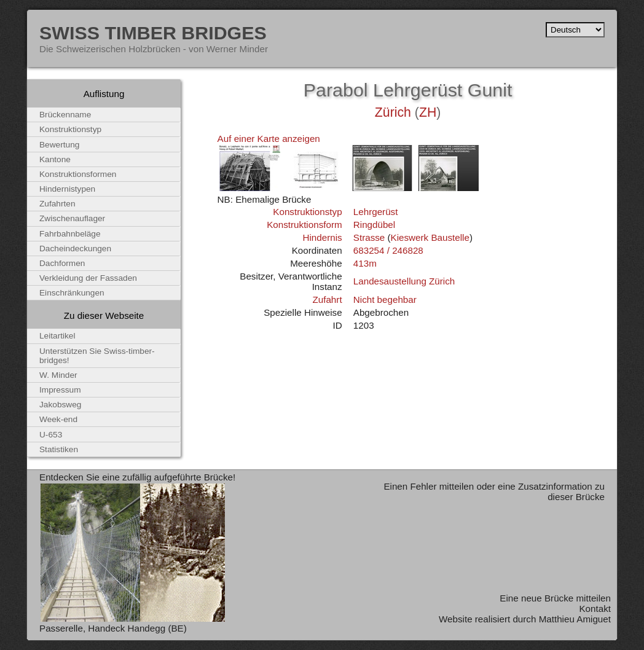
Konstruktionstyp (307, 212)
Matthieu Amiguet (575, 619)
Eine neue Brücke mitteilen (555, 598)
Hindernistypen (67, 189)
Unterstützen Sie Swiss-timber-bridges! (97, 356)
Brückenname (65, 115)
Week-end (58, 419)
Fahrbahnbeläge (70, 234)
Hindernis (322, 237)
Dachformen (62, 263)
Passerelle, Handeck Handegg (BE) (113, 628)
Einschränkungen (72, 293)
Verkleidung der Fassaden (88, 278)
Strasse (369, 237)
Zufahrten (57, 204)
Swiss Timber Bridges (153, 33)
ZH (428, 112)
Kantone (55, 159)
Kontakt (595, 609)
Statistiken (59, 449)
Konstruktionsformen (78, 174)
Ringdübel (374, 225)
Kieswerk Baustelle (430, 237)
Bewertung (59, 145)
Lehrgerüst (376, 212)
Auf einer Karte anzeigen (269, 139)
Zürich (393, 112)
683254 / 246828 (388, 250)
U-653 (51, 435)
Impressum (60, 390)
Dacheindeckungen (75, 249)
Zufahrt (327, 300)
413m (365, 263)
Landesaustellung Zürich (404, 281)
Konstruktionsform (304, 225)
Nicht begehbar (385, 300)
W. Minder (58, 375)
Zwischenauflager (72, 218)
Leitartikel (57, 336)
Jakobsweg (60, 405)
